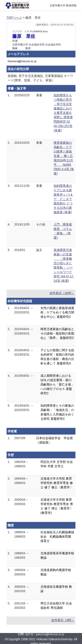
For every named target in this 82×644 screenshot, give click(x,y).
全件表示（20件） (62, 293)
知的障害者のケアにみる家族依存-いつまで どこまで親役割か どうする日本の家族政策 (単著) (63, 199)
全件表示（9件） (63, 620)
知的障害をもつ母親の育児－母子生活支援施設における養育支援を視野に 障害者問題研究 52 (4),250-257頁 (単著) (63, 113)
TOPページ (14, 18)
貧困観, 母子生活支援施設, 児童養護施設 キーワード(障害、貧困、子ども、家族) (40, 78)
